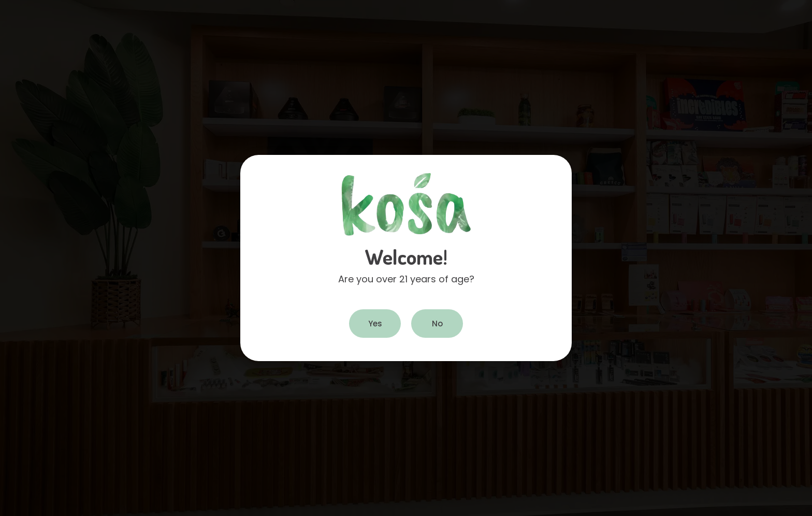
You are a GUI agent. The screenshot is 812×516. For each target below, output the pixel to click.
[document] (406, 258)
